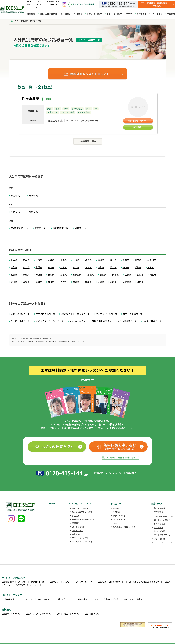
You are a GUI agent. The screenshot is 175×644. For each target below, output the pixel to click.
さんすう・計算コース (106, 314)
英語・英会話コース (20, 314)
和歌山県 (77, 275)
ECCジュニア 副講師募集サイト (111, 582)
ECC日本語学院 (81, 599)
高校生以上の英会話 (162, 520)
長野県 (51, 267)
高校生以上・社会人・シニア (150, 14)
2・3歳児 (65, 14)
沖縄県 (140, 282)
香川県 (14, 282)
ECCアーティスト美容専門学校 (38, 614)
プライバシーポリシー (81, 538)
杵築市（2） (17, 212)
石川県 (88, 267)
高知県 (39, 282)
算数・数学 (158, 528)
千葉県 (14, 267)
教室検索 (31, 14)
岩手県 (51, 260)
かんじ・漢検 (159, 531)
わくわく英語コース (152, 321)
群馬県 (126, 260)
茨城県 (101, 260)
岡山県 (115, 275)
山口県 (140, 275)
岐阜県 (113, 267)
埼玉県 (138, 260)
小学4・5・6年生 (114, 14)
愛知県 (138, 267)
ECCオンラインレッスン (60, 582)
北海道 (14, 260)
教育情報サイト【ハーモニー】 (29, 585)
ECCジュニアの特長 (48, 14)
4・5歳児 (78, 14)
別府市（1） (81, 228)
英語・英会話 (159, 508)
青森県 (26, 260)
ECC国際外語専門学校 (11, 614)
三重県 (151, 267)
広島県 (128, 275)
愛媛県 (26, 282)
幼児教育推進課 (38, 582)
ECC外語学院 (44, 599)
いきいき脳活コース (127, 321)
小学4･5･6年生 (119, 519)
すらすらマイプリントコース (50, 321)
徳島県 (153, 275)
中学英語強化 (159, 512)
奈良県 (64, 275)
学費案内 (76, 523)
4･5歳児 (116, 512)
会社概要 (76, 534)
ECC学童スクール (62, 599)
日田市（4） (41, 228)
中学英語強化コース (45, 314)
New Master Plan (78, 321)
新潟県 (64, 267)
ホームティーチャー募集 (82, 542)
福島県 (88, 260)
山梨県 (39, 267)
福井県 (101, 267)
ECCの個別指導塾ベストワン (14, 582)
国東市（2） (34, 212)
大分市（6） (34, 196)
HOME (52, 503)
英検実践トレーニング (163, 516)
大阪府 (39, 275)
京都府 (26, 275)
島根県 (103, 275)
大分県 (101, 282)
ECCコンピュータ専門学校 (68, 614)
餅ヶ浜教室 (31, 98)
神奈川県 (152, 260)
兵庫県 (51, 275)
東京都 (26, 267)
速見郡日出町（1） (20, 228)
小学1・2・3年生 (94, 14)
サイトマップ (78, 531)
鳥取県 (91, 275)
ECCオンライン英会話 (133, 599)
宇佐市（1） (17, 196)
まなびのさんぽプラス (163, 542)
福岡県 (51, 282)
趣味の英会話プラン (102, 321)
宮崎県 (113, 282)
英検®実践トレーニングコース (75, 314)
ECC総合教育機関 (9, 599)
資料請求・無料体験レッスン (84, 519)
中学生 (129, 14)
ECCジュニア (27, 599)
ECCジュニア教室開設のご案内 (106, 599)
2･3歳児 (116, 508)
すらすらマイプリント (163, 535)
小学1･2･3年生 (119, 516)
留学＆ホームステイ (84, 582)
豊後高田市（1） (61, 228)
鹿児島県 (127, 282)
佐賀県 (64, 282)
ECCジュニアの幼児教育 (82, 512)
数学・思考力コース (133, 314)
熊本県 (88, 282)
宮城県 (76, 260)
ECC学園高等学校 (92, 614)
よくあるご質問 (39, 4)
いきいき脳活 (159, 539)
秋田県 (39, 260)
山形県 (64, 260)
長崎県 (76, 282)
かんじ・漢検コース (20, 321)
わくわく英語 (159, 524)
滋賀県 (14, 275)
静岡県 (126, 267)
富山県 (76, 267)
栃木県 (113, 260)
